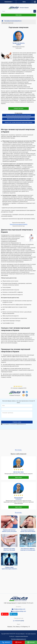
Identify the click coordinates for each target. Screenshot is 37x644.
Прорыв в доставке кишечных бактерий (9, 549)
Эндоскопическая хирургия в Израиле (19, 224)
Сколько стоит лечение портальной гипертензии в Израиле (19, 122)
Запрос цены (18, 15)
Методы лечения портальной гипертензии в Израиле (19, 115)
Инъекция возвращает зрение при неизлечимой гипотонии (28, 531)
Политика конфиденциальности (19, 639)
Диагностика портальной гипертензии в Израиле (18, 119)
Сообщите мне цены (19, 108)
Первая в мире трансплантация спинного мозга (9, 568)
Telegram (22, 614)
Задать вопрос (19, 477)
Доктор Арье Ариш (19, 472)
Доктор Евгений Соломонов (18, 498)
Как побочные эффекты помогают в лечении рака (28, 549)
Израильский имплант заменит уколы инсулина (9, 531)
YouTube (8, 614)
